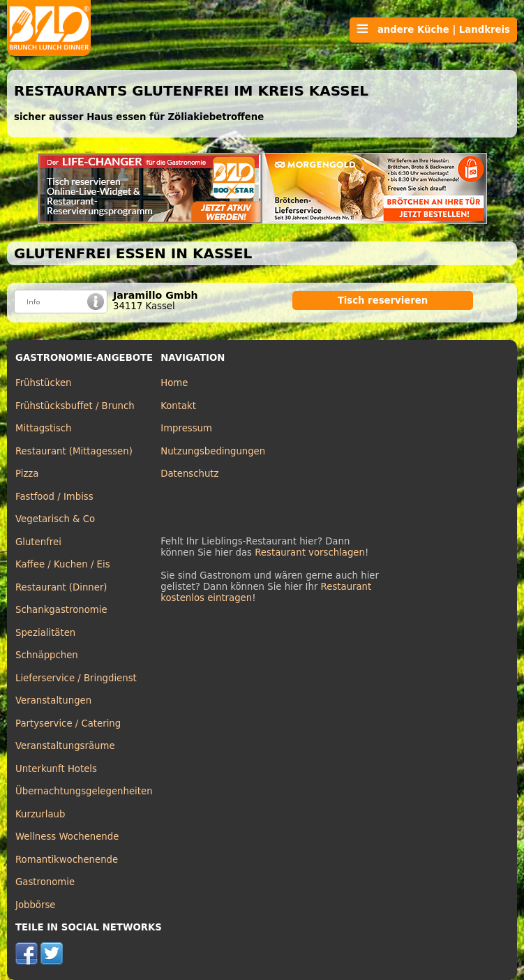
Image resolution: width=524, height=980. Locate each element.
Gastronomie (45, 882)
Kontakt (178, 406)
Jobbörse (36, 905)
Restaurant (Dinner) (61, 587)
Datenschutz (189, 474)
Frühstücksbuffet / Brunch (75, 406)
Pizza (27, 474)
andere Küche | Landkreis (433, 29)
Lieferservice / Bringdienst (76, 678)
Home (174, 383)
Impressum (186, 428)
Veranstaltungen (53, 700)
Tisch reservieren (383, 300)
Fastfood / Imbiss (54, 497)
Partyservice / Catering (68, 723)
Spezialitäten (45, 633)
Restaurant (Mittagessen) (74, 451)
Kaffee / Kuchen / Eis (63, 564)
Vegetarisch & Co (55, 519)
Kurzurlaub (40, 814)
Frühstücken (44, 383)
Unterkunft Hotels (56, 769)
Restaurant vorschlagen (310, 552)
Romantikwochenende (67, 860)
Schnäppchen (47, 655)
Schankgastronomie (61, 610)
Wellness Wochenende (67, 837)
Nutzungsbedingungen (213, 451)
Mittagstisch (44, 428)
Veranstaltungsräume (65, 746)
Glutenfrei (38, 542)
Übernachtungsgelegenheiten (84, 791)
